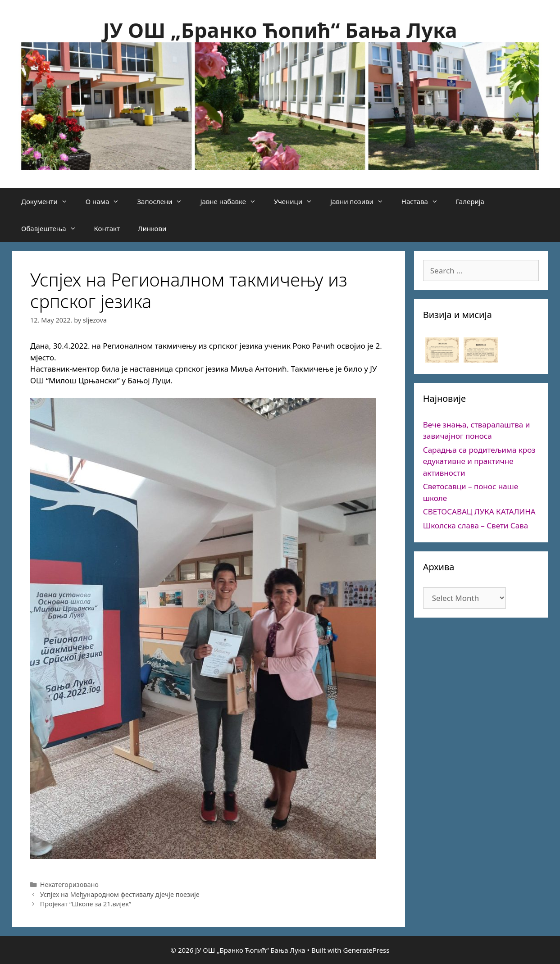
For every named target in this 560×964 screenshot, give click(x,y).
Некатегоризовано (69, 884)
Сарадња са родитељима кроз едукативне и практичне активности (479, 461)
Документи (49, 201)
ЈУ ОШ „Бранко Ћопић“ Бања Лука (280, 30)
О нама (107, 201)
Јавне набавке (232, 201)
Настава (424, 201)
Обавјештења (53, 228)
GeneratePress (366, 950)
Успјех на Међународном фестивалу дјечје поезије (120, 894)
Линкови (152, 228)
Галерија (470, 201)
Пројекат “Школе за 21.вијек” (86, 904)
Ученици (298, 201)
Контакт (107, 228)
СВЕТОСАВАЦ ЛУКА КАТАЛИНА (479, 512)
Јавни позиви (361, 201)
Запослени (164, 201)
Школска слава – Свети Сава (476, 525)
